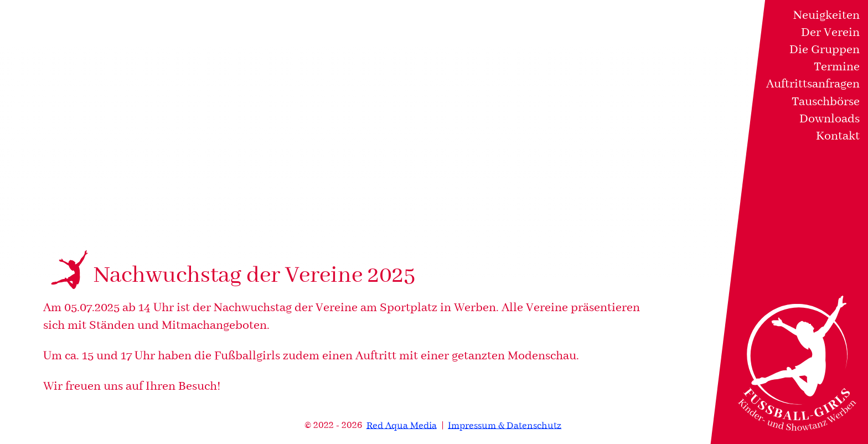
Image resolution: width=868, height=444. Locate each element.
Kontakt (838, 136)
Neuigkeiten (826, 16)
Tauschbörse (826, 102)
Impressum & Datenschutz (505, 425)
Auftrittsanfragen (813, 84)
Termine (837, 67)
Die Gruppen (825, 50)
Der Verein (830, 33)
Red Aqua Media (402, 425)
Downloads (830, 119)
